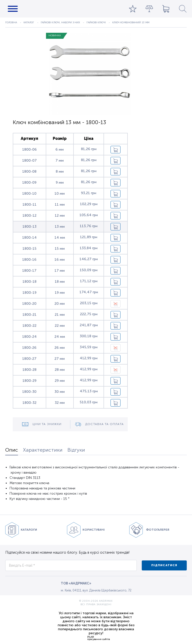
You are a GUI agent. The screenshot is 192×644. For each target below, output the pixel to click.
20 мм (60, 304)
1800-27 (29, 359)
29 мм (60, 381)
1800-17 (29, 271)
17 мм (60, 271)
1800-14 (29, 238)
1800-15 (29, 249)
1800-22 (29, 326)
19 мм (60, 293)
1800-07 (29, 160)
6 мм (60, 149)
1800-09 (29, 183)
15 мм (60, 249)
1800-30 (29, 392)
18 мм (60, 282)
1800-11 (29, 205)
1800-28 (29, 370)
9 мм (60, 183)
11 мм (60, 205)
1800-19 (29, 293)
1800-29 (29, 381)
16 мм (60, 260)
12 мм (60, 216)
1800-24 (29, 337)
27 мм (60, 359)
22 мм (60, 326)
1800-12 (29, 216)
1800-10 (29, 194)
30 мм (60, 392)
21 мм (60, 315)
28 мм (60, 370)
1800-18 (29, 282)
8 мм (60, 172)
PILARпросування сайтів (98, 638)
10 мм (60, 194)
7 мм (60, 160)
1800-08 (29, 172)
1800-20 (29, 304)
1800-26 (29, 348)
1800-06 (29, 149)
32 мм (60, 403)
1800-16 (29, 260)
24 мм (60, 337)
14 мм (60, 238)
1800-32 (29, 403)
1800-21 (29, 315)
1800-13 (29, 227)
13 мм (60, 227)
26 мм (60, 348)
